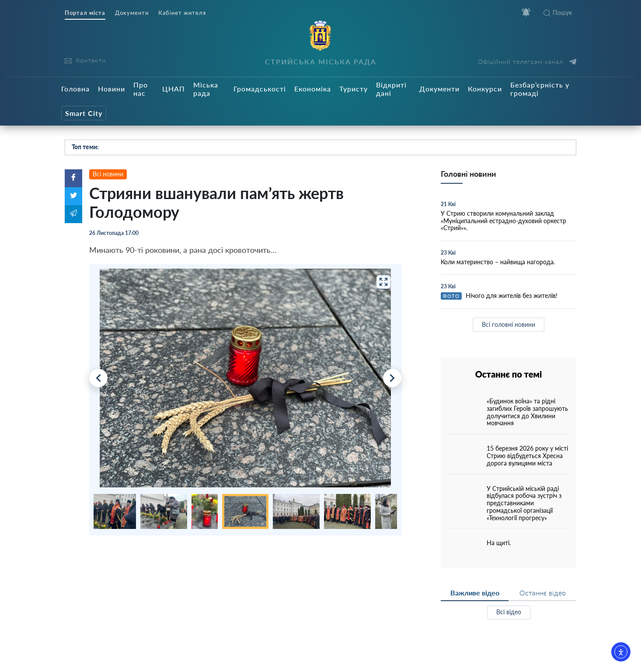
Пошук (558, 12)
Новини (111, 89)
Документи (132, 13)
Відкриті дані (391, 89)
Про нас (141, 89)
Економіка (313, 89)
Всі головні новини (509, 324)
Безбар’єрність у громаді (540, 89)
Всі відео (509, 612)
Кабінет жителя (182, 13)
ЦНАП (174, 89)
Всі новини (108, 174)
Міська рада (206, 89)
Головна (75, 89)
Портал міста (85, 13)
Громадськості (260, 89)
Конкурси (485, 89)
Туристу (354, 89)
